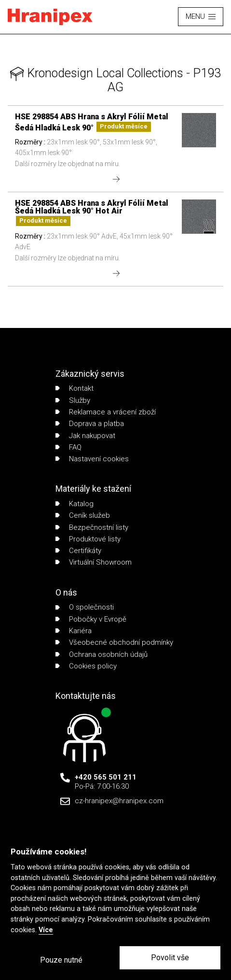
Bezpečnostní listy (92, 527)
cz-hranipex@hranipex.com (119, 801)
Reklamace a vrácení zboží (106, 412)
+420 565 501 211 (106, 777)
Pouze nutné (61, 960)
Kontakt (75, 388)
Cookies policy (86, 666)
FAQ (68, 447)
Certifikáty (78, 551)
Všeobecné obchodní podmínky (114, 642)
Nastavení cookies (92, 459)
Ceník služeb (83, 515)
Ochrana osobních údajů (102, 654)
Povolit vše (170, 958)
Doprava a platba (90, 424)
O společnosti (85, 607)
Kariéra (74, 631)
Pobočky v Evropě (91, 619)
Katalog (75, 504)
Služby (73, 400)
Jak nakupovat (85, 436)
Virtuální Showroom (94, 562)
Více (46, 930)
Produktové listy (88, 539)
